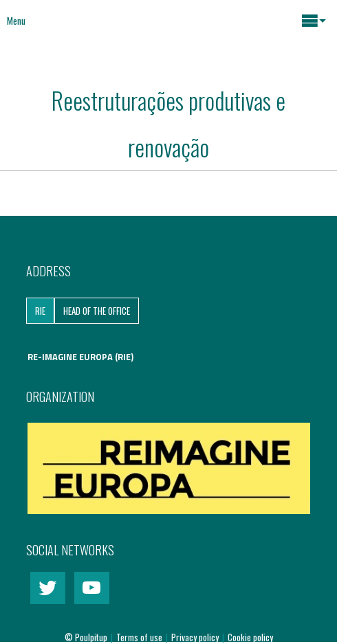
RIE (40, 311)
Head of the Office (97, 311)
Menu (16, 21)
